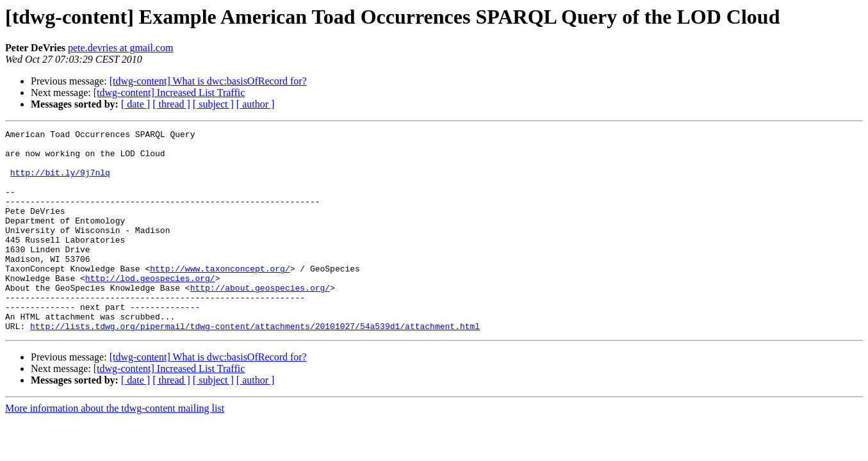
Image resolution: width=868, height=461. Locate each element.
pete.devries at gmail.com (120, 48)
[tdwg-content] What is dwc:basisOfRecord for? (208, 81)
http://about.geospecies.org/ (260, 320)
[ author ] (256, 104)
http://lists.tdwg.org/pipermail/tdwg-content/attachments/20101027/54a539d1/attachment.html (255, 366)
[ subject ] (213, 104)
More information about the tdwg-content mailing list (115, 449)
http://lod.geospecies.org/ (150, 309)
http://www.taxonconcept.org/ (220, 297)
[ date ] (135, 104)
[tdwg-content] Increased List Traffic (169, 93)
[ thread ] (171, 104)
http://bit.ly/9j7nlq (60, 182)
